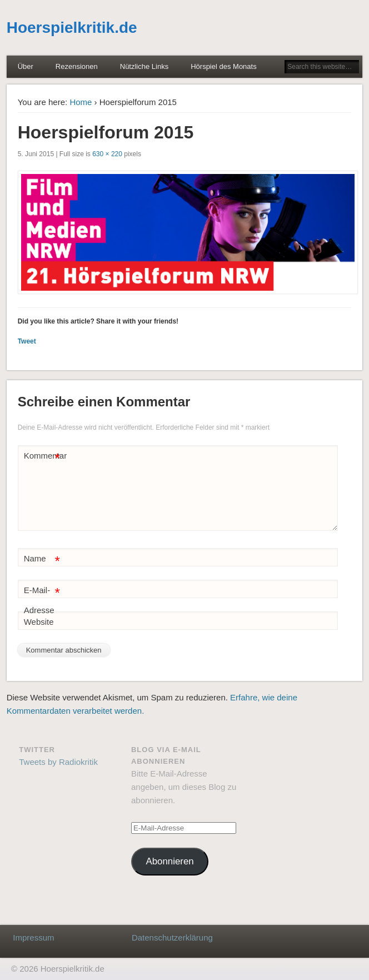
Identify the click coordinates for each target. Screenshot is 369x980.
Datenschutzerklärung (172, 937)
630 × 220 (107, 154)
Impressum (33, 937)
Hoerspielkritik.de (72, 28)
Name (42, 559)
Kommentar (43, 456)
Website (39, 622)
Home (81, 102)
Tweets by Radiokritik (58, 762)
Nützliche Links (144, 66)
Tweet (27, 341)
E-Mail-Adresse (42, 598)
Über (26, 66)
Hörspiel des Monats (224, 66)
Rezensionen (77, 66)
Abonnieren (169, 861)
